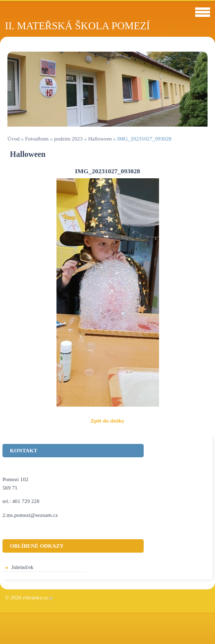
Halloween (100, 139)
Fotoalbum (37, 139)
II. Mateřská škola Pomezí (77, 26)
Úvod (13, 139)
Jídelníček (23, 567)
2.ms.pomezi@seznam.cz (30, 515)
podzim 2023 (68, 139)
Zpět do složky (107, 421)
